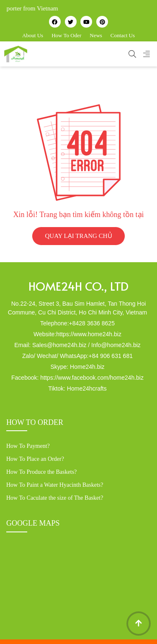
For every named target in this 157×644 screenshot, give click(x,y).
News (96, 35)
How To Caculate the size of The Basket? (55, 498)
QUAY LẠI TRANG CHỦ (78, 236)
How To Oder (66, 35)
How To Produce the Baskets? (41, 472)
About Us (33, 35)
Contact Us (123, 35)
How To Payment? (28, 446)
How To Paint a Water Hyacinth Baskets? (55, 485)
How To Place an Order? (35, 459)
